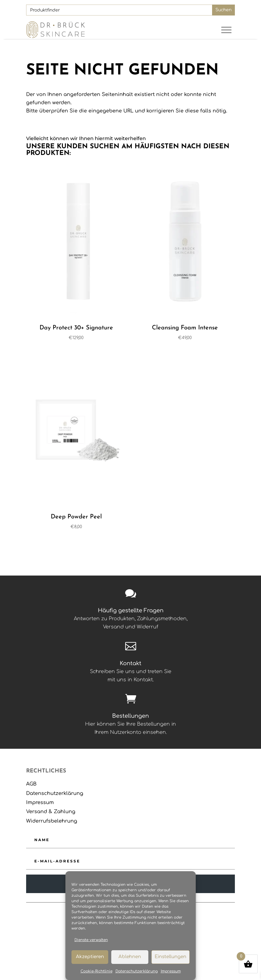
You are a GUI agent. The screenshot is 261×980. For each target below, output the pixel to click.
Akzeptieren (90, 957)
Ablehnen (130, 957)
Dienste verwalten (91, 940)
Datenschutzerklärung (137, 971)
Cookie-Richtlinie (96, 971)
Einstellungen (170, 957)
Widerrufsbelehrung (52, 821)
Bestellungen (130, 716)
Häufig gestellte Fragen (131, 610)
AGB (31, 784)
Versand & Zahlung (51, 812)
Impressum (171, 971)
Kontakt (130, 663)
